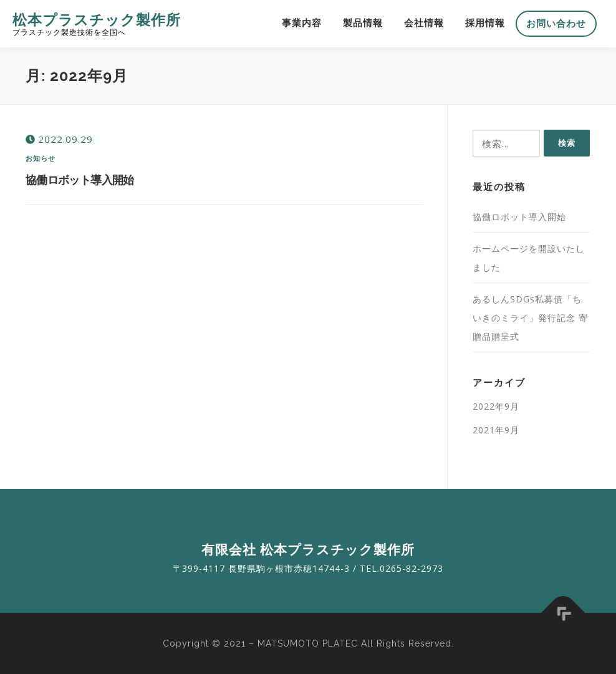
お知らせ (41, 158)
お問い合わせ (556, 24)
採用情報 (485, 23)
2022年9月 (496, 406)
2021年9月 (496, 430)
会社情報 (424, 23)
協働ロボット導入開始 (80, 180)
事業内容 (302, 23)
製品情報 (363, 23)
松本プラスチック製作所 (97, 19)
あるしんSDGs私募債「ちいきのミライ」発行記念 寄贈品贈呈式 (530, 318)
